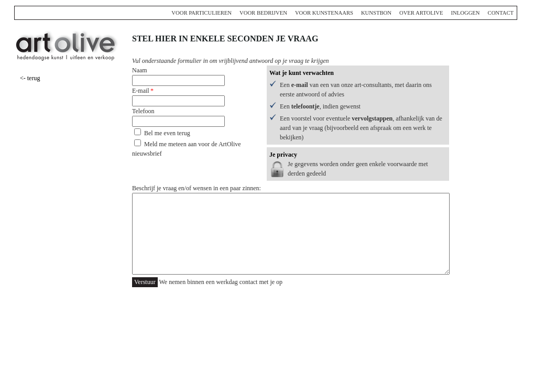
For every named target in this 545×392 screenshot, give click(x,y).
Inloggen (465, 13)
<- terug (30, 78)
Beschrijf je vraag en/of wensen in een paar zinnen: (197, 188)
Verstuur (145, 282)
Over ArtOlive (421, 13)
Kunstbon (376, 13)
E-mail (141, 91)
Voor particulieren (201, 13)
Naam (140, 70)
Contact (501, 13)
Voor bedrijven (263, 13)
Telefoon (143, 111)
